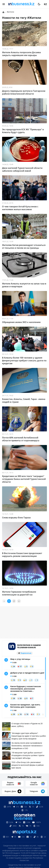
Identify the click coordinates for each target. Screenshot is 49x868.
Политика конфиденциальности (25, 856)
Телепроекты (10, 844)
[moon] (39, 4)
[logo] (21, 4)
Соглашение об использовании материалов (24, 831)
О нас (11, 840)
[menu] (4, 4)
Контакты (23, 840)
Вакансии (26, 844)
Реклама (36, 840)
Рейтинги (41, 844)
